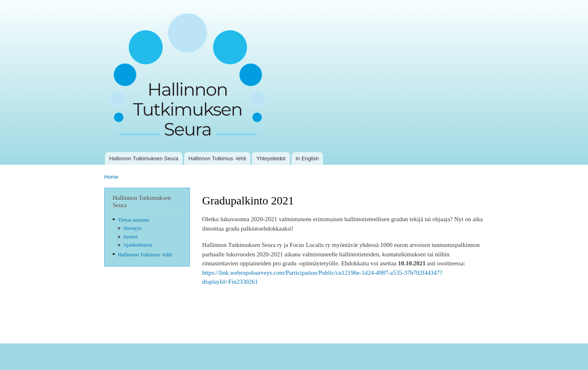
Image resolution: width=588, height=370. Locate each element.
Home (111, 177)
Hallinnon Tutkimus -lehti (217, 158)
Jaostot (131, 237)
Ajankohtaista (138, 245)
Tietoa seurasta (134, 220)
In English (307, 158)
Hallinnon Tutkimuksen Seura (144, 158)
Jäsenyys (133, 228)
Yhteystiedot (271, 158)
